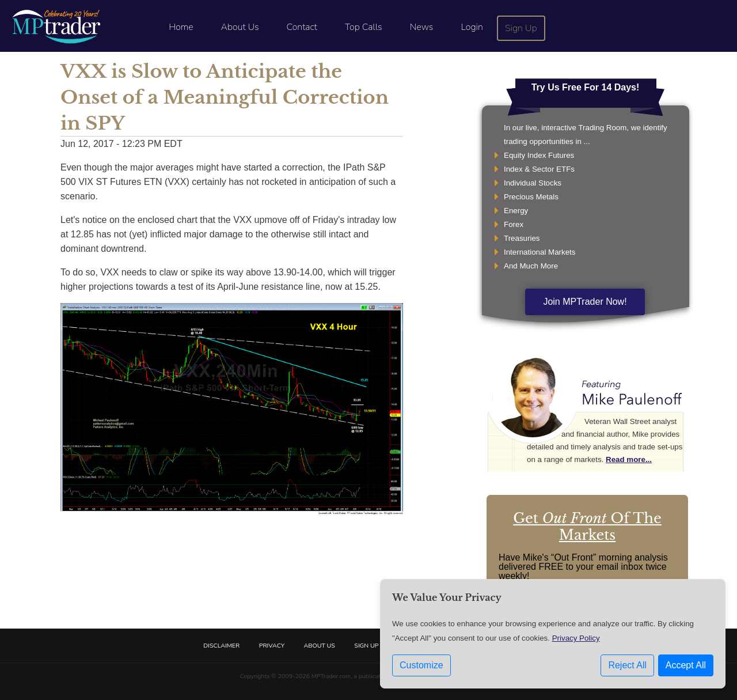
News (422, 27)
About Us (240, 27)
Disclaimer (221, 646)
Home (181, 27)
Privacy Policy (576, 638)
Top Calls (364, 27)
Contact (302, 27)
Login (472, 27)
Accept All (686, 665)
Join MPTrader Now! (585, 302)
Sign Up (521, 28)
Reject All (627, 665)
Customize (421, 665)
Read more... (629, 459)
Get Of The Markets (587, 527)
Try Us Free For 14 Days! (586, 87)
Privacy (272, 646)
